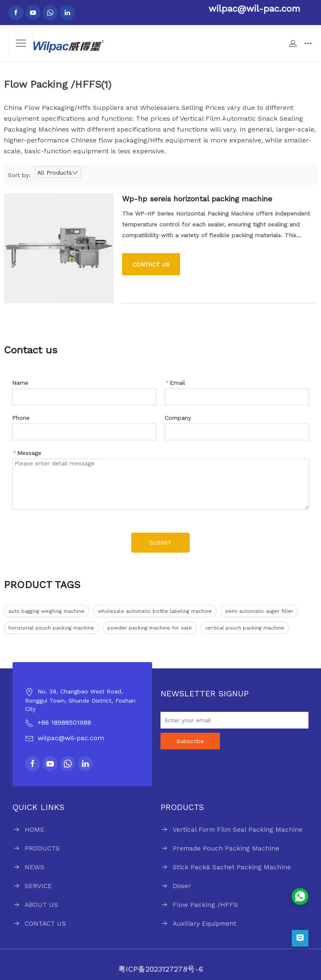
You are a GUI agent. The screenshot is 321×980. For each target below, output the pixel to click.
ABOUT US (41, 905)
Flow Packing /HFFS (205, 905)
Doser (182, 886)
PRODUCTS (42, 848)
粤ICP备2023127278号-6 (161, 969)
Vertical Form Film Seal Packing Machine (238, 829)
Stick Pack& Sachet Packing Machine (232, 867)
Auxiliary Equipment (204, 923)
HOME (34, 829)
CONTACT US (45, 923)
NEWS (34, 867)
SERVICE (38, 886)
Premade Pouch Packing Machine (226, 848)
